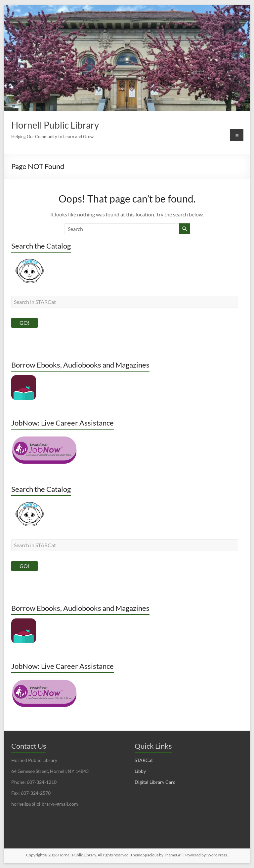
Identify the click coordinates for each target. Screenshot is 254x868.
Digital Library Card (155, 782)
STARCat (144, 760)
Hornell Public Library (55, 125)
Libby (140, 771)
